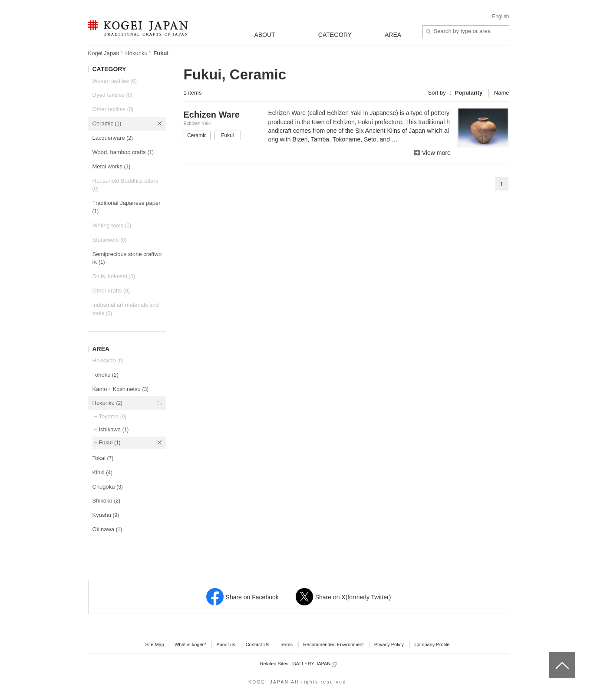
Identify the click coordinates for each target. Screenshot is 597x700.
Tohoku (106, 375)
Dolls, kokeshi (114, 276)
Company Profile (432, 644)
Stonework (110, 240)
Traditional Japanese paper (127, 207)
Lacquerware (113, 138)
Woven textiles (115, 81)
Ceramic (107, 123)
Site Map (154, 644)
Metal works (112, 166)
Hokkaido (108, 360)
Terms (286, 644)
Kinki (102, 472)
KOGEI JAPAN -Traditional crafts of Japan (138, 29)
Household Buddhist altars (125, 185)
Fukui (110, 442)
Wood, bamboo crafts (123, 152)
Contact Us (257, 644)
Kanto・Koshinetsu (121, 389)
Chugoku (108, 487)
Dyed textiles (113, 95)
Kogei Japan (104, 53)
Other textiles (113, 109)
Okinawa (107, 529)
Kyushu (106, 515)
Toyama (113, 416)
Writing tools (112, 225)
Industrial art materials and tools (126, 309)
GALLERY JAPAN (315, 664)
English (500, 16)
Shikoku (107, 501)
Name (502, 93)
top (552, 655)
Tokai (103, 458)
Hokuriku (136, 53)
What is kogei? (190, 644)
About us (226, 644)
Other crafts (111, 291)
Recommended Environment (333, 644)
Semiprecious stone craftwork (127, 258)
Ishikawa (114, 429)
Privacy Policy (389, 644)
